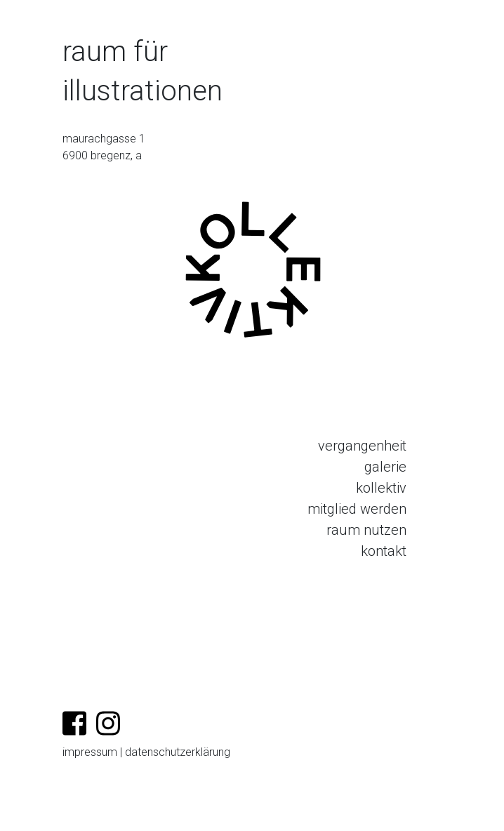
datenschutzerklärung (178, 752)
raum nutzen (366, 530)
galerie (385, 467)
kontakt (384, 551)
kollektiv (381, 488)
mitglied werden (357, 509)
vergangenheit (362, 446)
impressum (90, 752)
